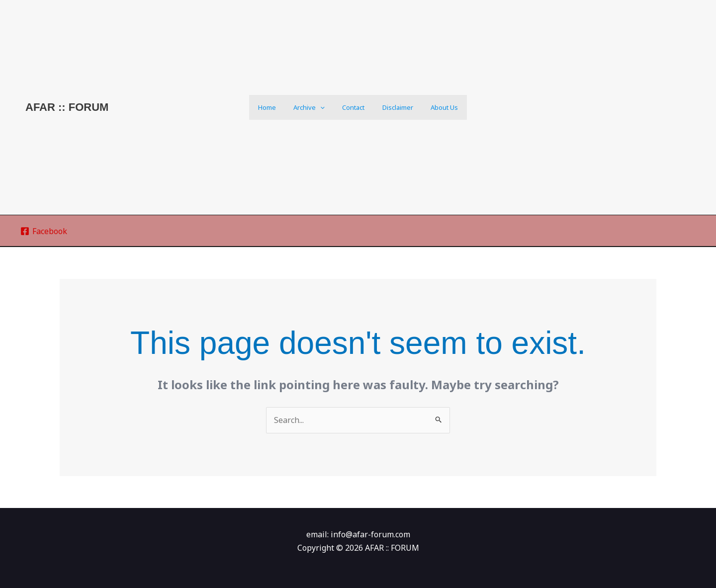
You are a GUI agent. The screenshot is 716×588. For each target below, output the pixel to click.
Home (276, 107)
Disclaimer (393, 107)
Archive (314, 107)
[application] (325, 107)
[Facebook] (44, 231)
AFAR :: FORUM (67, 107)
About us (435, 107)
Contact (353, 107)
